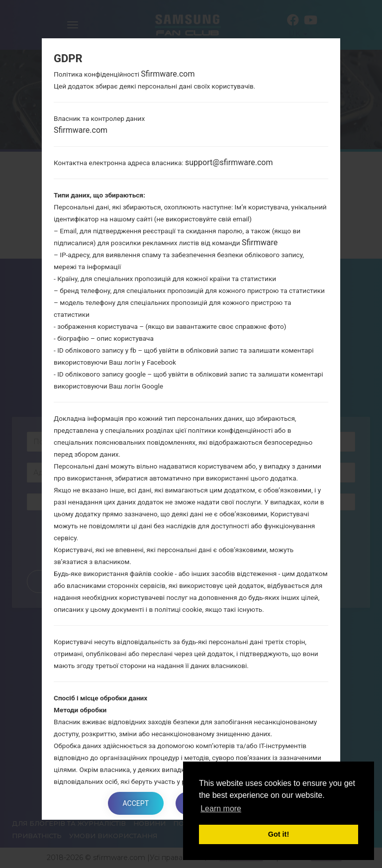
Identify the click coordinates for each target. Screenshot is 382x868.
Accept (136, 803)
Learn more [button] (221, 809)
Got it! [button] (279, 834)
